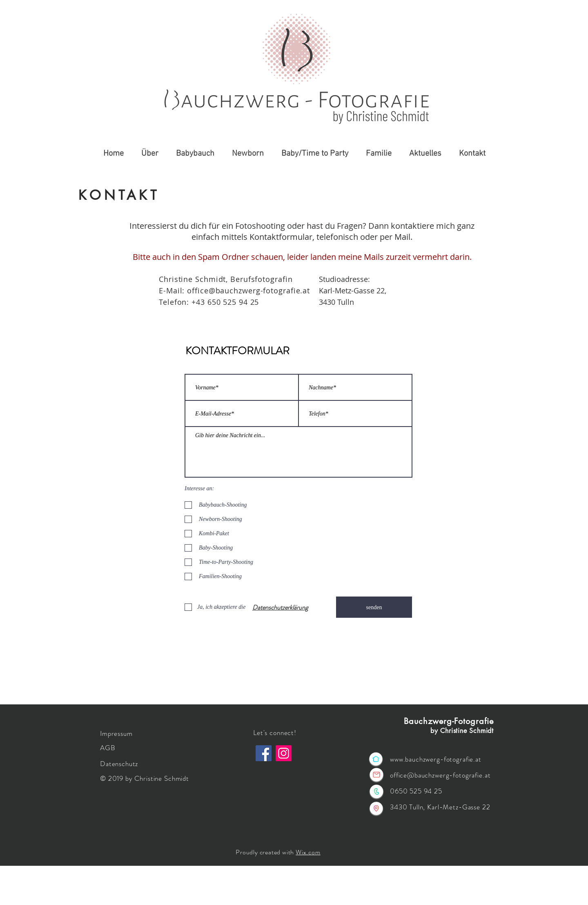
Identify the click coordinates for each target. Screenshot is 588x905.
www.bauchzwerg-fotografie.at (436, 759)
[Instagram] (284, 753)
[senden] (374, 607)
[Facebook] (264, 753)
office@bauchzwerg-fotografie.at (248, 290)
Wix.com (308, 852)
